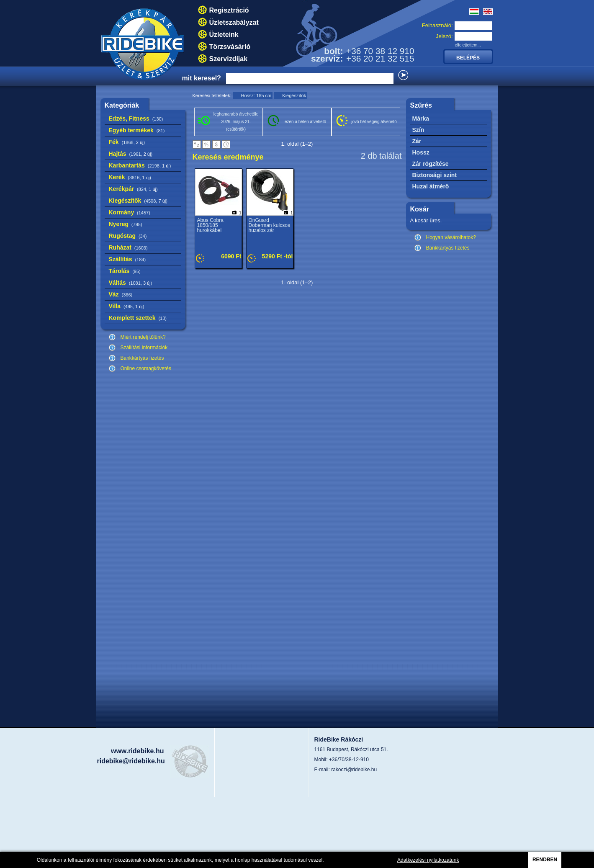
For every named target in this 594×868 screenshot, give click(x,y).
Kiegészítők (138, 201)
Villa (127, 306)
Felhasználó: (437, 25)
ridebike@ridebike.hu (131, 761)
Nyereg (126, 224)
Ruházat (128, 247)
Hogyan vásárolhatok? (451, 237)
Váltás (131, 283)
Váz (121, 294)
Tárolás (125, 271)
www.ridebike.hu (138, 751)
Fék (127, 142)
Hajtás (131, 154)
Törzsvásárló (230, 47)
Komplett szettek (138, 318)
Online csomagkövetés (146, 368)
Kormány (130, 212)
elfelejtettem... (468, 45)
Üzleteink (224, 35)
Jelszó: (444, 36)
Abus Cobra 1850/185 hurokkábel (210, 225)
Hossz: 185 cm (256, 95)
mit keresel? (202, 78)
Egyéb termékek (137, 130)
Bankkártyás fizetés (142, 358)
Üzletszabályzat (234, 22)
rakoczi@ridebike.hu (354, 770)
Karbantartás (140, 165)
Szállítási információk (144, 348)
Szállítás (127, 259)
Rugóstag (128, 236)
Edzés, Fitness (136, 118)
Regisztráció (229, 10)
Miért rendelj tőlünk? (143, 337)
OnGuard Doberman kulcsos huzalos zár (269, 225)
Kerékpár (133, 189)
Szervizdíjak (229, 59)
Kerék (130, 177)
